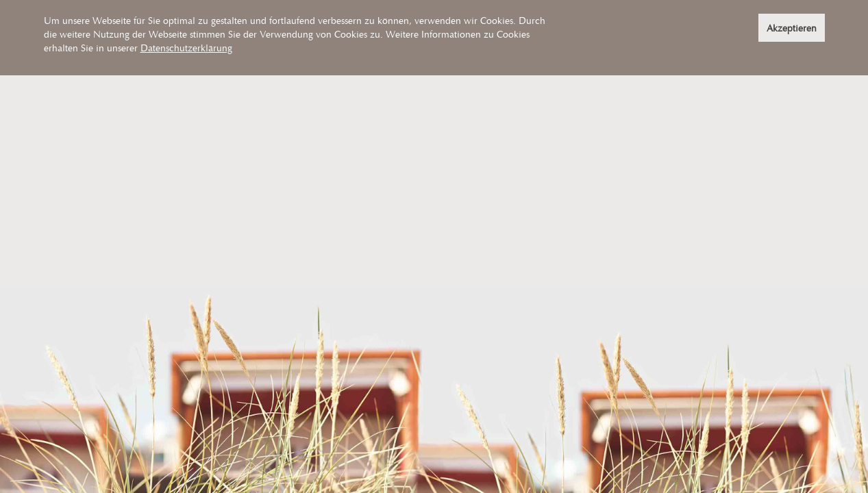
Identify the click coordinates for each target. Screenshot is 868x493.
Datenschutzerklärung (186, 48)
